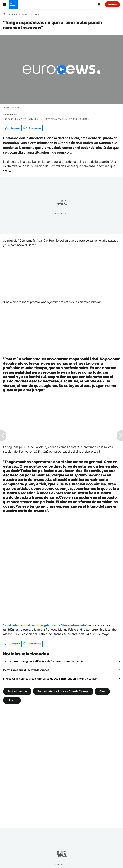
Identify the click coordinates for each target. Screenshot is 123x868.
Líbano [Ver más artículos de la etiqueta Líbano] (12, 700)
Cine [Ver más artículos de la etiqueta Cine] (102, 691)
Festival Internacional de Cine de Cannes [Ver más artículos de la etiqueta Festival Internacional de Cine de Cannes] (63, 691)
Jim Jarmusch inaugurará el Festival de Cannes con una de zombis (43, 661)
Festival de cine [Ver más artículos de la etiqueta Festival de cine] (17, 691)
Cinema (35, 14)
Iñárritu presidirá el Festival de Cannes (26, 670)
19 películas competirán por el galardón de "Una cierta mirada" (45, 625)
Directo (112, 4)
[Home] (4, 14)
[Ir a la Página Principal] (13, 4)
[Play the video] (61, 70)
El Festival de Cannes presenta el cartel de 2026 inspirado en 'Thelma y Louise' (50, 679)
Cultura (13, 14)
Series (24, 14)
